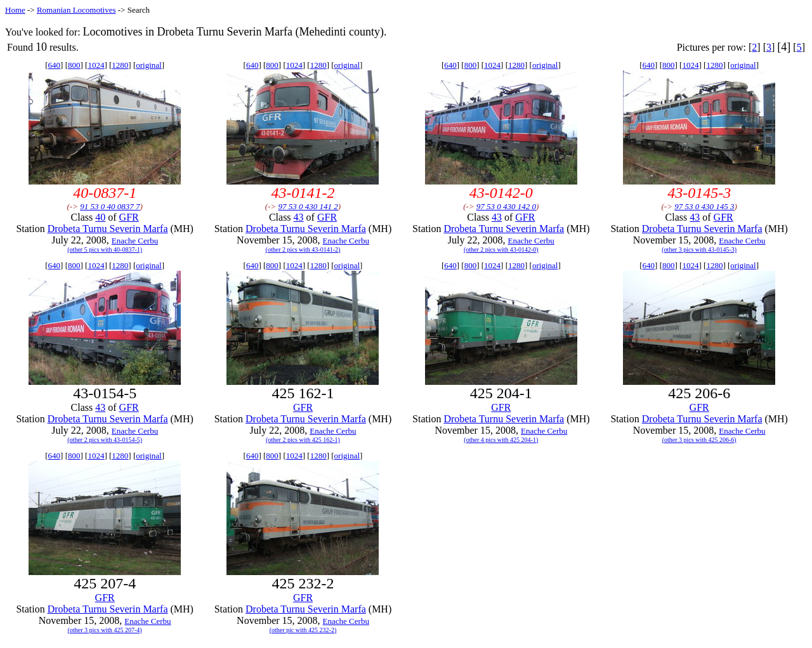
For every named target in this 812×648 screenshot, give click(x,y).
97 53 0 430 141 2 (308, 206)
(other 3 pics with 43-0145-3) (699, 249)
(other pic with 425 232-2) (303, 630)
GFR (129, 217)
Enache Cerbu (135, 241)
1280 (120, 65)
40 (100, 217)
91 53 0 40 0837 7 (110, 206)
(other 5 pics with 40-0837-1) (105, 249)
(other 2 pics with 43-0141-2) (303, 249)
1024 (96, 65)
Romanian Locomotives (76, 10)
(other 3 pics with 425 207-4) (105, 630)
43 (299, 217)
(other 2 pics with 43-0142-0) (501, 249)
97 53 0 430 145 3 (704, 206)
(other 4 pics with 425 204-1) (501, 440)
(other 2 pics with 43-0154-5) (105, 440)
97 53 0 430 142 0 (506, 206)
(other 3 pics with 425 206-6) (699, 440)
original (148, 65)
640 (55, 65)
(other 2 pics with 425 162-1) (303, 440)
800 (74, 65)
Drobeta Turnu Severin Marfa (108, 229)
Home (15, 10)
